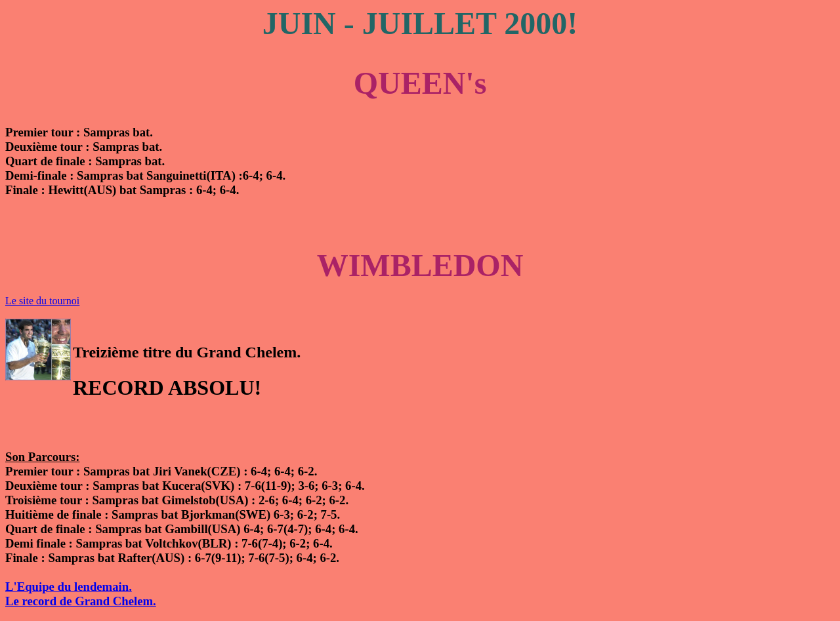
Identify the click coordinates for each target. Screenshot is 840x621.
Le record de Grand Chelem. (81, 601)
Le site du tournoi (42, 301)
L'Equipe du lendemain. (69, 587)
